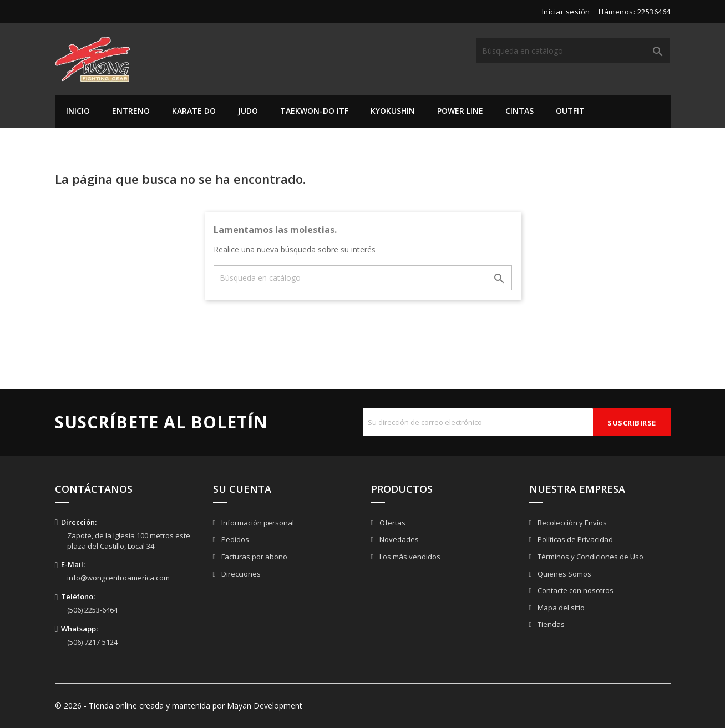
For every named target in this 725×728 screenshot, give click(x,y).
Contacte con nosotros (575, 590)
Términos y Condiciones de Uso (590, 557)
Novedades (398, 539)
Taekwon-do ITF (314, 111)
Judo (248, 111)
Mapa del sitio (560, 608)
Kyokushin (393, 111)
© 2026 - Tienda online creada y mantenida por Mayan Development (179, 706)
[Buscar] (573, 51)
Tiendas (550, 624)
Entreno (131, 111)
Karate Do (194, 111)
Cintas (519, 111)
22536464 (654, 12)
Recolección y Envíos (571, 523)
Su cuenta (242, 489)
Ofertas (392, 523)
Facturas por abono (254, 557)
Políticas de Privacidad (574, 539)
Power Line (460, 111)
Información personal (257, 523)
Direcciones (240, 574)
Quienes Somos (564, 574)
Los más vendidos (409, 557)
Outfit (570, 111)
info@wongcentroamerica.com (118, 578)
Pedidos (234, 539)
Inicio (78, 111)
